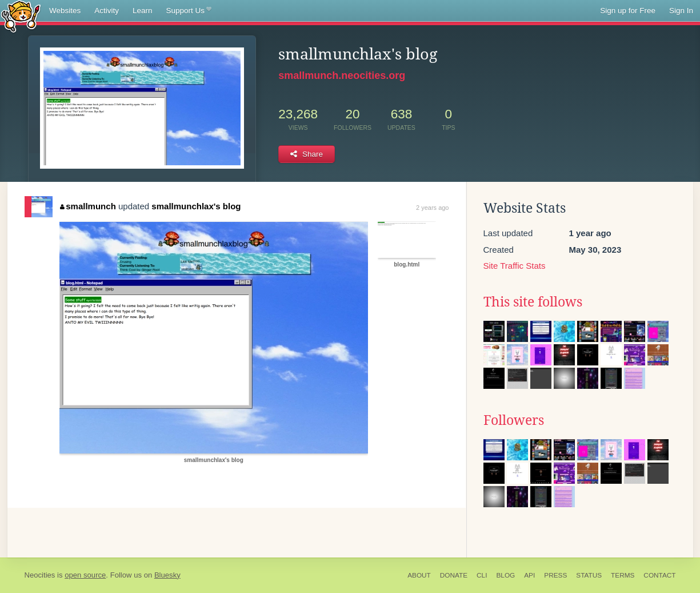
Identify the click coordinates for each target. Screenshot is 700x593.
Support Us (189, 11)
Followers (514, 420)
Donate (454, 575)
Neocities (40, 575)
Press (555, 575)
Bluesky (167, 575)
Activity (107, 11)
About (419, 575)
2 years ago (432, 208)
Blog (505, 575)
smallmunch (88, 206)
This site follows (533, 302)
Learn (143, 11)
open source (85, 575)
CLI (482, 575)
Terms (623, 575)
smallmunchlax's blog (196, 206)
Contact (659, 575)
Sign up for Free (628, 11)
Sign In (681, 11)
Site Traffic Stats (515, 266)
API (529, 575)
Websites (65, 11)
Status (589, 575)
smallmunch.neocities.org (342, 75)
